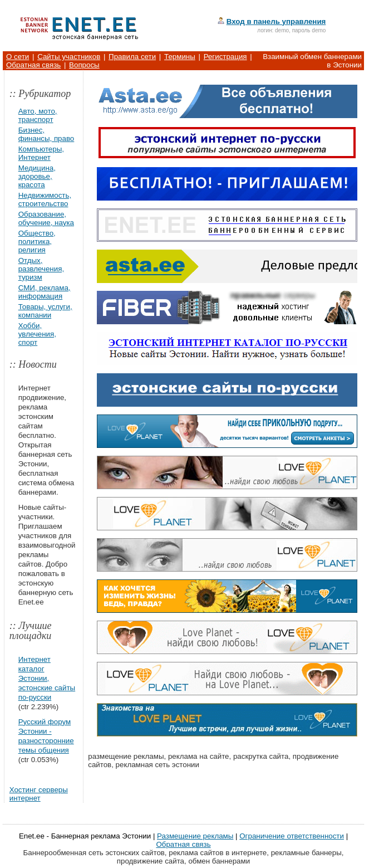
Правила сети (132, 57)
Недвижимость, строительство (45, 199)
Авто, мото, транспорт (38, 115)
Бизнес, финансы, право (46, 134)
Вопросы (84, 65)
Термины (180, 57)
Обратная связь (33, 65)
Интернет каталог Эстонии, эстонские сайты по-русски (47, 678)
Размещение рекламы (195, 836)
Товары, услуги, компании (45, 311)
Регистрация (225, 57)
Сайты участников (69, 57)
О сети (18, 57)
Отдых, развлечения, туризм (41, 269)
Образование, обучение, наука (46, 218)
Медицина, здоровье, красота (37, 176)
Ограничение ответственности (292, 836)
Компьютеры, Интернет (41, 153)
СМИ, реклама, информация (45, 292)
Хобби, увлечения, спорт (37, 334)
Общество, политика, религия (37, 242)
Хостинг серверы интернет (39, 794)
